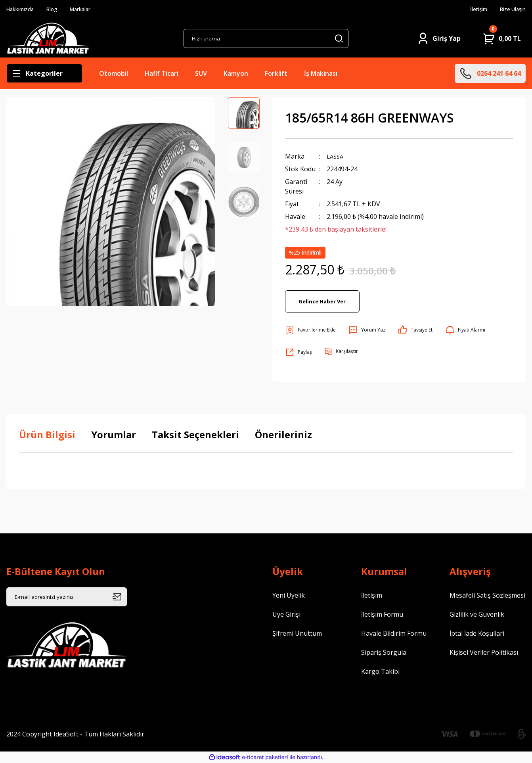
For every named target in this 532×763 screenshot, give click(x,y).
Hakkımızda (23, 10)
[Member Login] (439, 38)
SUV (201, 73)
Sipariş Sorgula (384, 652)
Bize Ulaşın (510, 10)
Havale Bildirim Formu (394, 633)
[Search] (266, 38)
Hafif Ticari (162, 73)
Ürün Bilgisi (47, 434)
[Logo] (48, 38)
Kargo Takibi (380, 671)
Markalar (90, 10)
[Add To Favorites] (310, 330)
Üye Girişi (286, 614)
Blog (58, 10)
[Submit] (120, 597)
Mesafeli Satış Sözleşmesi (487, 595)
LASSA (336, 156)
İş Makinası (321, 73)
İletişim (472, 10)
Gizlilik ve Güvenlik (477, 614)
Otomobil (114, 73)
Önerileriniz (283, 434)
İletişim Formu (382, 614)
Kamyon (236, 73)
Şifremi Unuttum (297, 633)
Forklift (276, 73)
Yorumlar (114, 434)
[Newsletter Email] (67, 597)
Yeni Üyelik (289, 595)
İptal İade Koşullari (477, 633)
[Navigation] (44, 73)
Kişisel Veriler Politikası (484, 652)
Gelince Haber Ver (322, 301)
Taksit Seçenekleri (195, 434)
